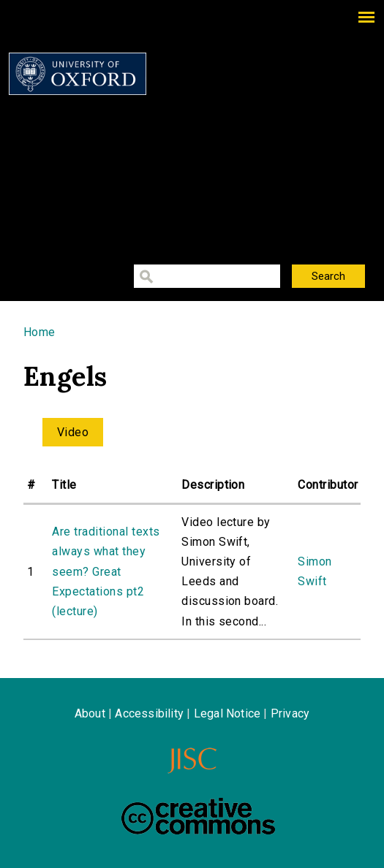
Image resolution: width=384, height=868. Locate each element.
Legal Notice (227, 713)
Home (39, 332)
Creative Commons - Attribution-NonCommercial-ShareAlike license (198, 816)
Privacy (290, 713)
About (90, 713)
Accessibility (149, 713)
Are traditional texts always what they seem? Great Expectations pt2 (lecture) (106, 571)
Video (73, 432)
